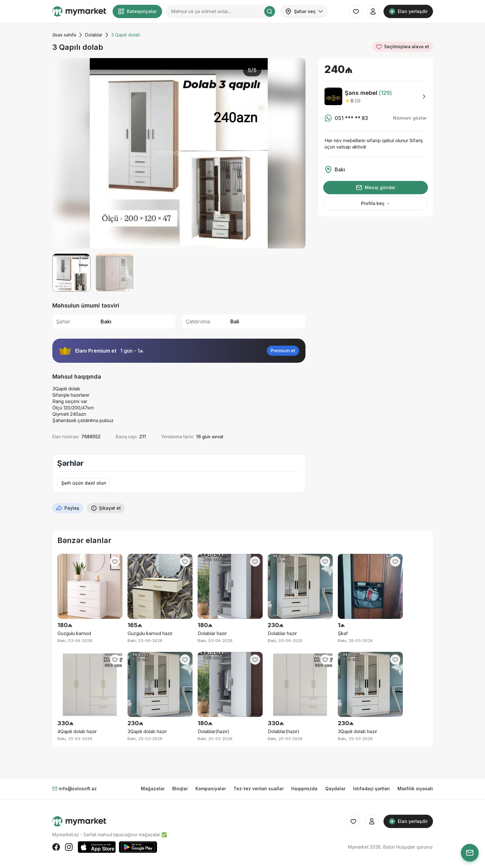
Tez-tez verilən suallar (259, 788)
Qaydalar (335, 788)
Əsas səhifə (64, 35)
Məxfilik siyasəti (415, 788)
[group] (179, 153)
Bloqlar (180, 788)
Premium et (283, 351)
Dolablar (94, 35)
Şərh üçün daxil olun (84, 483)
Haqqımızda (304, 788)
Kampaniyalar (211, 788)
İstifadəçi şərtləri (371, 788)
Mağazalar (153, 788)
